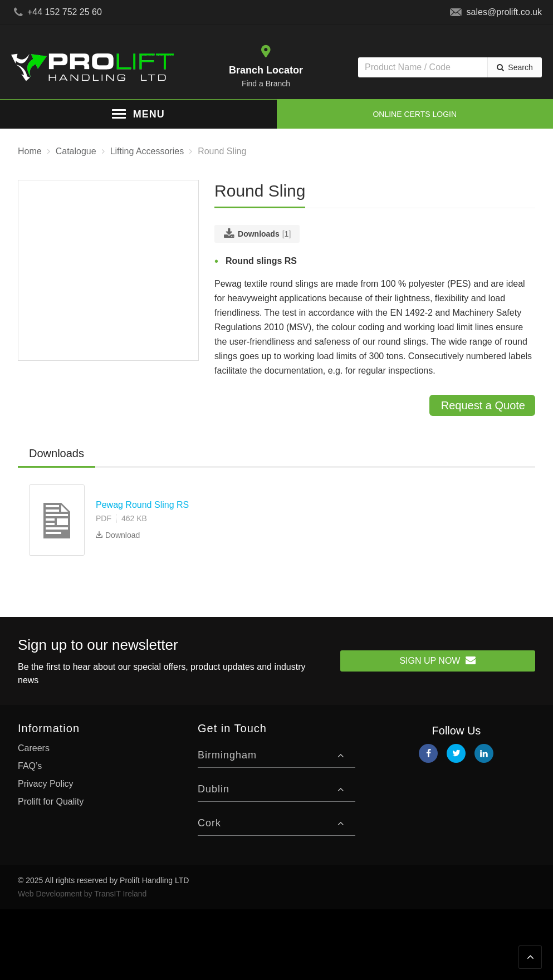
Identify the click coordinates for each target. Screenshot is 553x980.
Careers (34, 748)
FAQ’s (30, 766)
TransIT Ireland (120, 894)
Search (520, 67)
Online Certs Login (415, 114)
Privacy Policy (46, 784)
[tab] (57, 454)
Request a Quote (483, 405)
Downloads (57, 453)
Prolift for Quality (51, 802)
